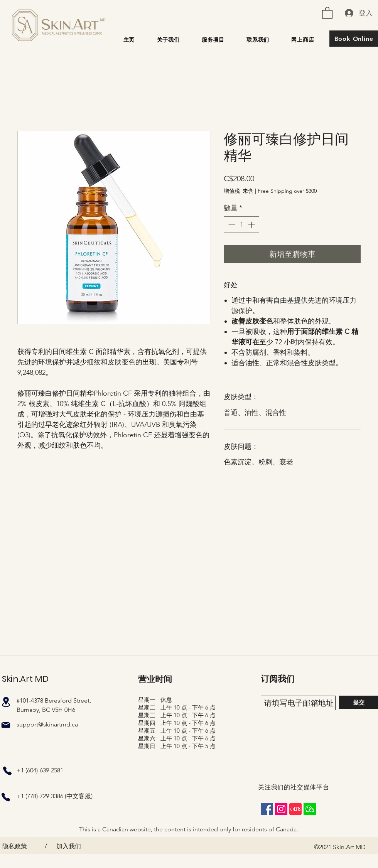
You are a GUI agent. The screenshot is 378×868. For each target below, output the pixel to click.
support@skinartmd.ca (47, 724)
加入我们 (69, 846)
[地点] (6, 702)
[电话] (7, 771)
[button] (327, 12)
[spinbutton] (241, 225)
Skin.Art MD (25, 679)
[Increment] (252, 225)
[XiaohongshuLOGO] (295, 809)
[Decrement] (231, 225)
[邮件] (6, 725)
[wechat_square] (310, 809)
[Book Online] (354, 39)
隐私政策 (15, 846)
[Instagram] (281, 809)
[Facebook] (267, 809)
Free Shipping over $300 (287, 191)
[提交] (359, 702)
